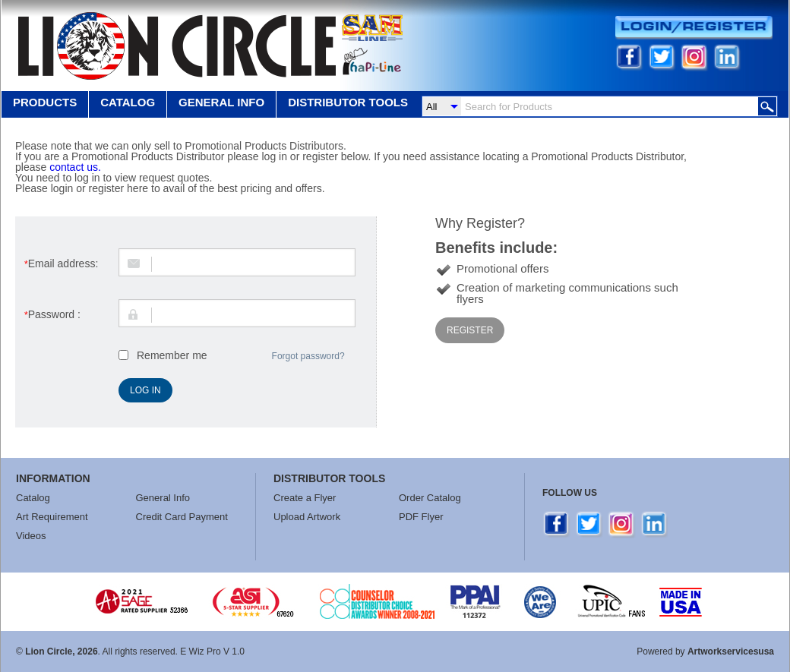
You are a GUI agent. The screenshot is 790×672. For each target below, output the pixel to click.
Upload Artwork (307, 517)
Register (470, 330)
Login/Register (694, 28)
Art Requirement (52, 517)
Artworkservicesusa (731, 651)
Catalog (128, 102)
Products (45, 102)
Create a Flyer (305, 498)
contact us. (75, 167)
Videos (31, 536)
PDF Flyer (421, 517)
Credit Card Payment (182, 517)
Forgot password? (308, 356)
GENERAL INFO (221, 102)
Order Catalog (430, 498)
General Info (163, 498)
